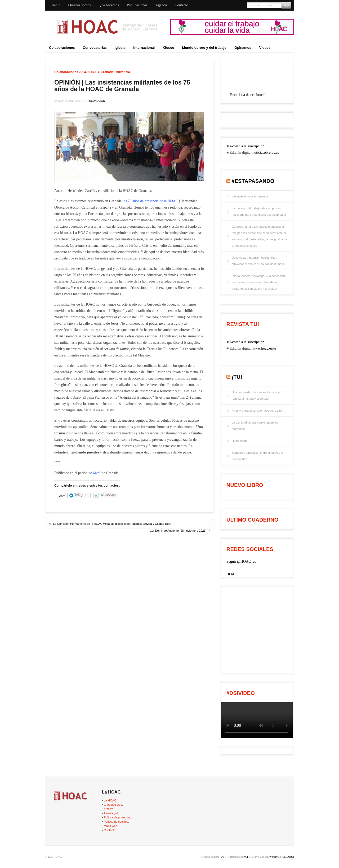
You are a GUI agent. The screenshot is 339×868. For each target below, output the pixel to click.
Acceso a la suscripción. (247, 146)
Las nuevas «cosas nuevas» (250, 196)
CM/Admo (288, 857)
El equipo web (113, 805)
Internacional (144, 48)
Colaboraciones (62, 48)
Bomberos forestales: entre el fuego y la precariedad (257, 456)
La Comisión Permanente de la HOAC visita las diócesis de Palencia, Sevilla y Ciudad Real (112, 524)
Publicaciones (137, 5)
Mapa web (111, 826)
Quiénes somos (80, 5)
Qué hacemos (109, 5)
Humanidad (239, 441)
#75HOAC (92, 72)
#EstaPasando (253, 181)
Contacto (182, 5)
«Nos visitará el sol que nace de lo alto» (257, 411)
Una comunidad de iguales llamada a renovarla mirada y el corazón (256, 395)
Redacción (97, 101)
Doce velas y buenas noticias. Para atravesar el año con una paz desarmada (258, 261)
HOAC (232, 574)
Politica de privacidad (118, 817)
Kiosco (168, 48)
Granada (107, 72)
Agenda (161, 5)
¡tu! (237, 377)
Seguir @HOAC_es (241, 561)
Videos (265, 48)
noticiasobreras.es (266, 153)
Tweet (61, 496)
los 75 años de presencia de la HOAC (150, 201)
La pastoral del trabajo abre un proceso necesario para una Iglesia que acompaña (259, 212)
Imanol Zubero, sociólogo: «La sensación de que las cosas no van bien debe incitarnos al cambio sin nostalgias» (258, 282)
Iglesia (120, 48)
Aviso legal (111, 813)
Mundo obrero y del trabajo (204, 48)
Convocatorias (95, 48)
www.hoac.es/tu (264, 348)
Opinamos (243, 48)
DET (223, 857)
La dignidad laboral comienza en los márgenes (255, 426)
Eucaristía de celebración (249, 95)
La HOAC (110, 800)
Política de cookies (116, 822)
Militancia (123, 72)
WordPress (275, 857)
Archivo (108, 809)
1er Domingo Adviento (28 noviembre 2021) (178, 531)
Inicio (56, 5)
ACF (246, 857)
